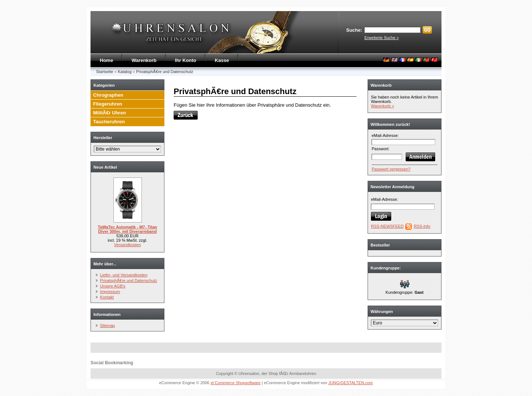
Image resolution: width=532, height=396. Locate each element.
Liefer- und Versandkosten (124, 275)
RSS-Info (422, 226)
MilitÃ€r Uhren (110, 113)
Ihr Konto (186, 60)
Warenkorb (144, 60)
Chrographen (108, 95)
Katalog (125, 72)
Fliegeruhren (108, 104)
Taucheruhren (109, 122)
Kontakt (107, 297)
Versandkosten (128, 245)
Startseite (105, 72)
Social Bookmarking (112, 363)
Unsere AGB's (113, 286)
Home (106, 60)
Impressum (110, 292)
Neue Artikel (105, 167)
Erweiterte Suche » (381, 38)
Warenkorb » (383, 106)
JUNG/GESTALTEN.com (351, 383)
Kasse (222, 60)
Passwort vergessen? (391, 169)
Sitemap (108, 326)
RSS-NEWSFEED (387, 226)
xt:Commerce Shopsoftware (236, 383)
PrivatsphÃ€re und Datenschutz (165, 72)
